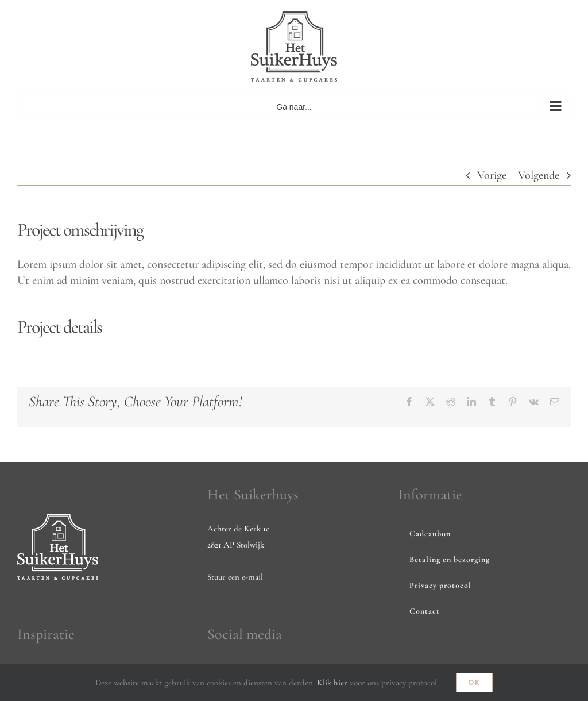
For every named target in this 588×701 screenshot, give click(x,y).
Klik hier (332, 683)
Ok (474, 682)
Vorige (492, 175)
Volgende (539, 175)
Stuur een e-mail (235, 577)
